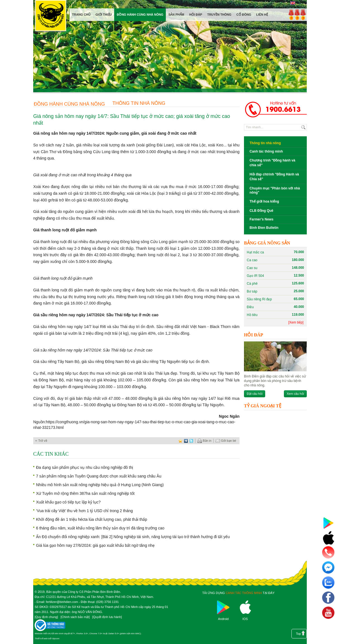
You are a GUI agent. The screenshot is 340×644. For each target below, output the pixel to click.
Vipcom (56, 639)
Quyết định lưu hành (107, 617)
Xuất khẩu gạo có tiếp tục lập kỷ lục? (68, 502)
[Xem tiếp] (296, 322)
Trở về (43, 441)
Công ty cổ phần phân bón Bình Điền (51, 17)
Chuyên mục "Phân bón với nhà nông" (275, 190)
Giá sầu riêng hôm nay (54, 315)
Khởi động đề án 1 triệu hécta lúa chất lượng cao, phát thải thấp (92, 519)
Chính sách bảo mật (75, 617)
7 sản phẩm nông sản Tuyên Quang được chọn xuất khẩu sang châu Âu (99, 476)
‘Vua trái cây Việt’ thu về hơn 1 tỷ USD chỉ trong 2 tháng (84, 511)
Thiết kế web (41, 639)
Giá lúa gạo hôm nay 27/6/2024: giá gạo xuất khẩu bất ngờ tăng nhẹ (95, 545)
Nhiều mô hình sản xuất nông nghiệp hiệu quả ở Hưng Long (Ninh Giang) (100, 485)
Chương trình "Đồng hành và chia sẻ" (272, 163)
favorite (180, 441)
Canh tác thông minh (266, 151)
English (293, 3)
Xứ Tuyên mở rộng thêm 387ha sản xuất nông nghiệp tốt (85, 493)
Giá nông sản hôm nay (54, 133)
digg (186, 441)
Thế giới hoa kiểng (264, 201)
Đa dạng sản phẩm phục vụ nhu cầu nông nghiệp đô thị (85, 467)
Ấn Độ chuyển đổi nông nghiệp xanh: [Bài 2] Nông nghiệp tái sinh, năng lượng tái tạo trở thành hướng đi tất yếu (133, 537)
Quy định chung (46, 617)
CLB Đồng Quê (261, 211)
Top (298, 634)
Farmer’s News (261, 219)
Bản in (204, 441)
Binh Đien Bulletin (264, 228)
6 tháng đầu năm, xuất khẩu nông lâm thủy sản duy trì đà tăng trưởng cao (100, 528)
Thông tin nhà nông (139, 103)
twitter (191, 441)
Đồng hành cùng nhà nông (69, 104)
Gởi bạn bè (226, 441)
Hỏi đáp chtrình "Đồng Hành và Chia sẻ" (274, 177)
